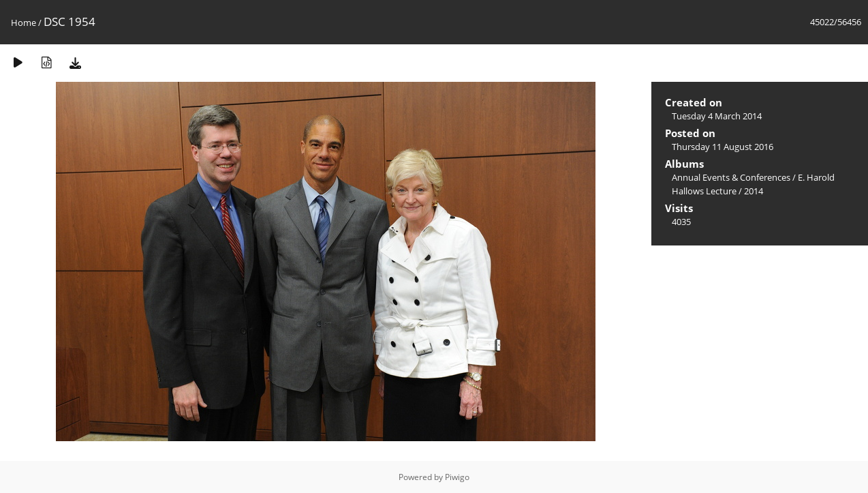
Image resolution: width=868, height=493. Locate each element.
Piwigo (457, 477)
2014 (754, 191)
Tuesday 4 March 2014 (717, 116)
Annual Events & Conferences (731, 177)
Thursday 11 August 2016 (723, 147)
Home (24, 23)
